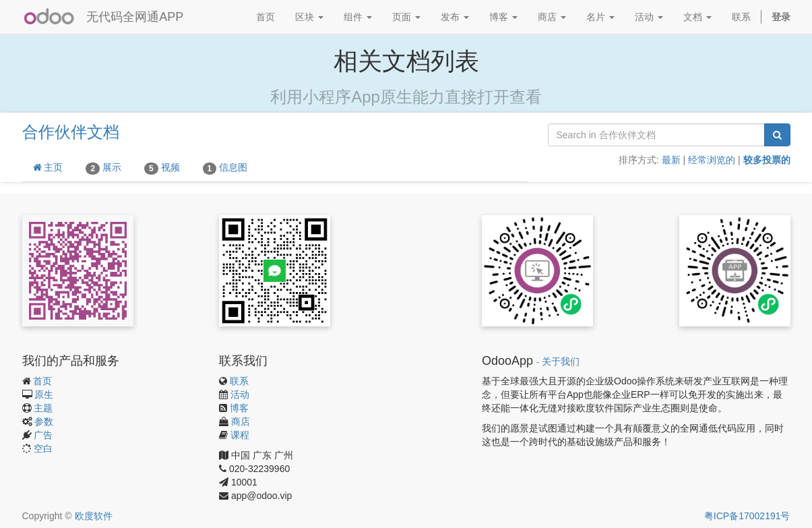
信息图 (225, 168)
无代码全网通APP (135, 17)
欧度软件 (94, 516)
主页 (48, 167)
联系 (239, 381)
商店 (241, 421)
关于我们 (561, 362)
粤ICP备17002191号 (747, 516)
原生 (44, 394)
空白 (43, 448)
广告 (43, 435)
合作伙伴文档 (71, 132)
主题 (43, 408)
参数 (44, 421)
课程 (240, 435)
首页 (42, 381)
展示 (103, 168)
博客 (239, 408)
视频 (162, 168)
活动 (240, 394)
